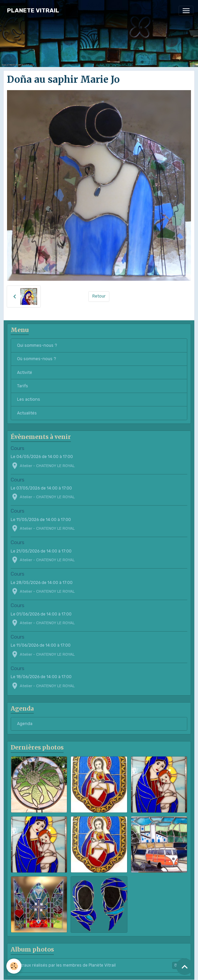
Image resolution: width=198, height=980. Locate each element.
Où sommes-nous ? (37, 359)
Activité (25, 373)
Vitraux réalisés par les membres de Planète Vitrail (99, 965)
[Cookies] (14, 966)
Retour (99, 296)
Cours (18, 448)
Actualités (27, 413)
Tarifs (23, 386)
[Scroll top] (185, 967)
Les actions (29, 399)
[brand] (33, 11)
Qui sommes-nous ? (37, 345)
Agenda (25, 724)
